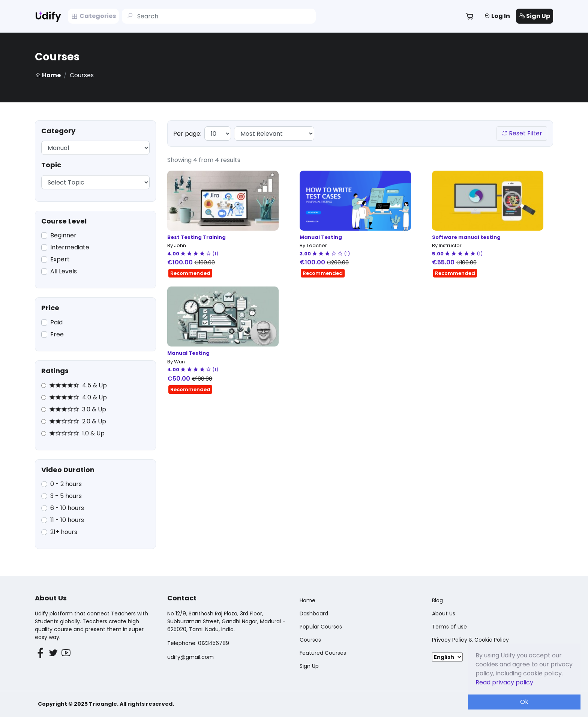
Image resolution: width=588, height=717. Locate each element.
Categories (93, 16)
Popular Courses (321, 627)
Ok (524, 702)
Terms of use (449, 627)
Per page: (187, 134)
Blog (437, 600)
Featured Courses (323, 653)
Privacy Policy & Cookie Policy (470, 640)
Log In (497, 16)
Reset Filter (522, 133)
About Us (444, 613)
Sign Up (535, 16)
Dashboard (314, 613)
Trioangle (103, 704)
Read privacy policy (504, 682)
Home (48, 75)
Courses (310, 640)
